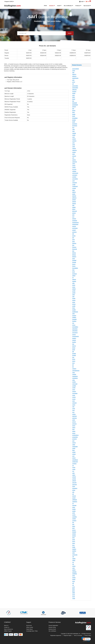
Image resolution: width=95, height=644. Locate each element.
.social (74, 498)
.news (74, 405)
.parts (74, 420)
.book (74, 116)
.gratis (74, 298)
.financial (74, 249)
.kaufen (74, 342)
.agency (74, 74)
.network (74, 403)
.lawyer (74, 346)
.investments (75, 336)
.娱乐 (73, 591)
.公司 (73, 587)
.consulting (75, 179)
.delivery (74, 198)
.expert (74, 230)
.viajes (74, 559)
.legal (73, 350)
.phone (74, 422)
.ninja (73, 409)
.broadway (75, 118)
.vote (73, 568)
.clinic (74, 164)
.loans (74, 361)
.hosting (74, 321)
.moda (74, 388)
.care (73, 137)
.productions (75, 435)
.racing (74, 443)
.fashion (74, 243)
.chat (73, 154)
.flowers (74, 257)
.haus (74, 308)
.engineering (75, 223)
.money (74, 391)
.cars (73, 143)
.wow (73, 581)
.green (74, 300)
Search (70, 33)
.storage (74, 505)
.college (74, 171)
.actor (74, 71)
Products (78, 6)
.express (74, 232)
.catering (74, 150)
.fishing (74, 253)
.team (74, 526)
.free (73, 270)
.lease (74, 348)
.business (75, 124)
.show (74, 490)
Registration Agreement (56, 635)
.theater (74, 532)
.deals (74, 194)
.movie (74, 397)
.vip (73, 564)
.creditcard (75, 186)
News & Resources (8, 629)
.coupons (74, 183)
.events (74, 226)
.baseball (74, 103)
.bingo (74, 110)
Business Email (52, 629)
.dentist (74, 202)
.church (74, 156)
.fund (73, 272)
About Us (6, 625)
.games (74, 279)
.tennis (74, 530)
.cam (73, 131)
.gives (74, 285)
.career (74, 139)
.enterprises (75, 224)
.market (74, 374)
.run (73, 471)
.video (74, 560)
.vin (73, 562)
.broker (74, 120)
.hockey (74, 316)
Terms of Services (78, 635)
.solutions (75, 502)
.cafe (73, 129)
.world (74, 579)
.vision (74, 566)
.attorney (74, 90)
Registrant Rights (68, 635)
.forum (74, 264)
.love (73, 363)
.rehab (74, 452)
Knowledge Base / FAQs (32, 631)
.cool (73, 181)
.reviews (74, 464)
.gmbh (74, 291)
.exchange (75, 228)
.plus (73, 429)
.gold (73, 295)
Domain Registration (53, 625)
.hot (73, 323)
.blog (73, 112)
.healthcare (75, 312)
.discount (74, 211)
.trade (74, 547)
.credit (74, 185)
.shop (74, 486)
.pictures (74, 424)
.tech (73, 528)
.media (74, 382)
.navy (73, 401)
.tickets (74, 534)
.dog (73, 215)
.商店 (73, 589)
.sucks (74, 515)
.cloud (74, 166)
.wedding (74, 574)
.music (74, 399)
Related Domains (77, 65)
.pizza (74, 426)
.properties (75, 437)
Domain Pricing (52, 627)
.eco (73, 217)
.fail (73, 234)
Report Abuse (30, 629)
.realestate (75, 447)
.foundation (75, 268)
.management (76, 371)
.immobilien (75, 327)
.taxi (73, 524)
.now (73, 410)
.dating (74, 192)
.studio (74, 509)
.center (74, 152)
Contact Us (7, 627)
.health (74, 310)
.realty (74, 448)
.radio (74, 445)
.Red (73, 450)
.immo (74, 325)
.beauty (74, 107)
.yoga (74, 598)
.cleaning (74, 162)
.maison (74, 369)
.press (74, 433)
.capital (74, 133)
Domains (52, 6)
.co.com (74, 169)
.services (74, 485)
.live (73, 357)
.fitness (74, 255)
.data (73, 190)
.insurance (75, 333)
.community (75, 173)
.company (75, 175)
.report (74, 458)
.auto (73, 95)
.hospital (74, 319)
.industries (75, 329)
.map (73, 373)
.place (74, 428)
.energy (74, 219)
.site (73, 492)
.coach (74, 167)
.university (75, 555)
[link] (86, 639)
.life (73, 352)
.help (73, 314)
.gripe (74, 302)
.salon (74, 475)
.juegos (74, 340)
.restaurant (75, 462)
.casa (73, 145)
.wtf (73, 583)
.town (73, 543)
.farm (73, 240)
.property (74, 439)
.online (74, 414)
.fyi (73, 278)
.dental (74, 200)
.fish (73, 251)
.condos (74, 177)
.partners (74, 416)
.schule (74, 479)
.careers (74, 141)
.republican (75, 460)
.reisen (74, 454)
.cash (73, 147)
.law (73, 344)
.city (73, 158)
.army (74, 82)
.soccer (74, 496)
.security (74, 483)
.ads (73, 73)
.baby (74, 97)
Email (59, 6)
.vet (73, 557)
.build (73, 122)
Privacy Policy (88, 635)
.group (74, 304)
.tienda (74, 536)
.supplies (74, 517)
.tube (73, 553)
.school (74, 477)
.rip (73, 466)
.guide (74, 306)
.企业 (73, 595)
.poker (74, 431)
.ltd (73, 365)
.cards (74, 135)
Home (45, 6)
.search (74, 481)
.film (73, 245)
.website (74, 572)
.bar (73, 101)
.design (74, 204)
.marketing (75, 376)
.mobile (74, 386)
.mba (73, 380)
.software (74, 500)
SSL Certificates (68, 6)
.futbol (74, 276)
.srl (73, 503)
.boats (74, 114)
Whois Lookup (30, 627)
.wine (73, 576)
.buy (73, 128)
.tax (73, 522)
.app (73, 80)
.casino (74, 148)
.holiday (74, 317)
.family (74, 236)
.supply (74, 519)
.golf (73, 297)
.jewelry (74, 338)
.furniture (74, 274)
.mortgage (75, 393)
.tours (74, 541)
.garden (74, 281)
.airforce (74, 76)
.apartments (75, 78)
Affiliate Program (8, 631)
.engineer (75, 221)
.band (74, 99)
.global (74, 289)
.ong (73, 412)
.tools (73, 540)
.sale (73, 473)
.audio (74, 93)
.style (73, 513)
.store (74, 507)
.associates (75, 86)
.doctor (74, 213)
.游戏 (73, 593)
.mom (74, 390)
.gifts (73, 283)
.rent (73, 456)
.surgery (74, 521)
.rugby (74, 469)
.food (73, 259)
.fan (73, 238)
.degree (74, 196)
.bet (73, 109)
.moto (74, 395)
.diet (73, 205)
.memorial (75, 384)
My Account (87, 6)
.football (74, 260)
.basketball (75, 105)
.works (74, 578)
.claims (74, 160)
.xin (73, 585)
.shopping (75, 488)
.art (73, 84)
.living (74, 359)
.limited (74, 354)
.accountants (75, 69)
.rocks (74, 467)
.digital (74, 207)
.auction (74, 92)
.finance (74, 247)
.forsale (74, 262)
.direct (74, 209)
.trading (74, 549)
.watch (74, 570)
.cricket (74, 188)
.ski (73, 494)
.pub (73, 441)
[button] (9, 1)
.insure (74, 335)
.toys (73, 545)
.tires (73, 538)
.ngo (73, 407)
